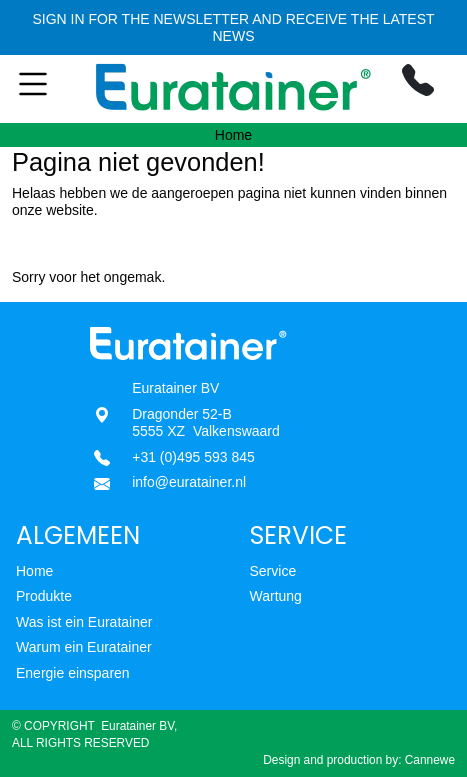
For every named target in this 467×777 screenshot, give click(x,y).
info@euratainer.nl (189, 482)
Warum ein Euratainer (84, 647)
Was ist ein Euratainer (84, 622)
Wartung (276, 596)
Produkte (44, 596)
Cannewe (430, 760)
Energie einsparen (73, 673)
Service (273, 571)
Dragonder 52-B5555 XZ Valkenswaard (206, 423)
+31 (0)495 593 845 (193, 457)
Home (34, 571)
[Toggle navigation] (38, 89)
